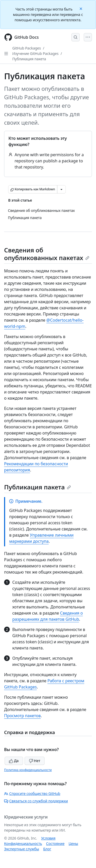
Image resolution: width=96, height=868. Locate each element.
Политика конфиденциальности (28, 770)
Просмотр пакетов (22, 716)
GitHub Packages (27, 48)
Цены (73, 844)
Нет (35, 761)
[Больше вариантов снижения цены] (61, 189)
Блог (47, 849)
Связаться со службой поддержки (36, 801)
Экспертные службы (22, 849)
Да (14, 761)
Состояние (55, 844)
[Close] (81, 8)
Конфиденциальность (23, 844)
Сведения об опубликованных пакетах (47, 254)
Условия (48, 838)
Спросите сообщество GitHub (32, 793)
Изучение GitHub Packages (35, 53)
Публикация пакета (29, 59)
